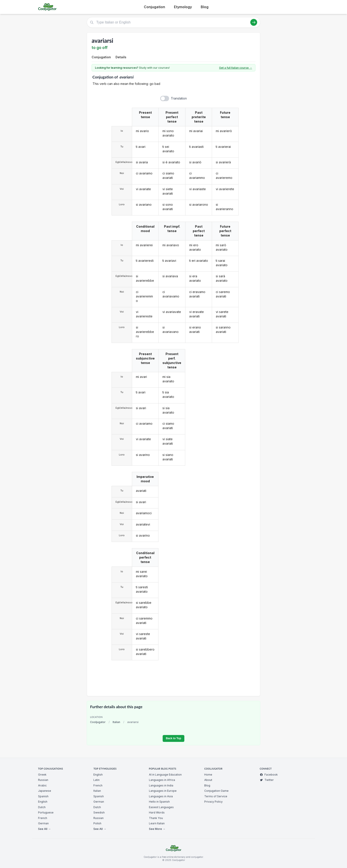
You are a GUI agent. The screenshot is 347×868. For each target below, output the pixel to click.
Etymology (183, 7)
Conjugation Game (216, 791)
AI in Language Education (165, 775)
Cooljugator (98, 722)
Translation (179, 98)
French (43, 818)
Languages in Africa (162, 780)
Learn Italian (157, 823)
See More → (157, 829)
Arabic (42, 785)
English (43, 802)
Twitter (267, 780)
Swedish (99, 812)
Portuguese (46, 812)
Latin (96, 780)
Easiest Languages (161, 807)
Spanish (43, 796)
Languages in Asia (161, 796)
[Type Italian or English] (173, 22)
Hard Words (157, 812)
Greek (42, 775)
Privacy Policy (213, 802)
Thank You (156, 818)
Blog (205, 7)
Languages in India (161, 785)
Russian (43, 780)
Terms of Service (216, 796)
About (208, 780)
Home (208, 775)
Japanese (45, 791)
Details (121, 57)
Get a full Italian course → (236, 68)
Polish (97, 823)
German (43, 823)
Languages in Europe (163, 791)
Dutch (42, 807)
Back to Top (173, 738)
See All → (44, 829)
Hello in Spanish (159, 802)
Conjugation (154, 7)
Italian (116, 722)
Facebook (269, 775)
